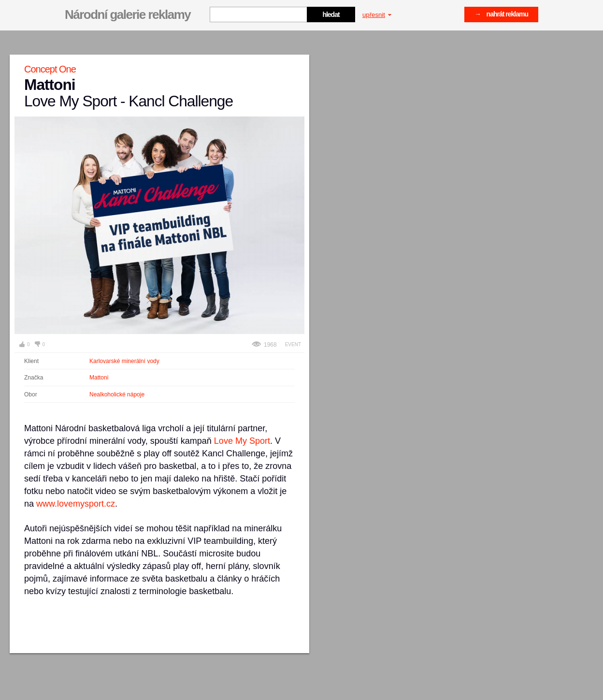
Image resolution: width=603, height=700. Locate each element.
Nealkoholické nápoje (117, 394)
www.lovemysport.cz (76, 504)
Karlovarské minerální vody (124, 361)
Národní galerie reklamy (128, 15)
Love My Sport (242, 441)
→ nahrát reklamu (501, 14)
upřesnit (377, 15)
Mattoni (99, 378)
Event (293, 344)
